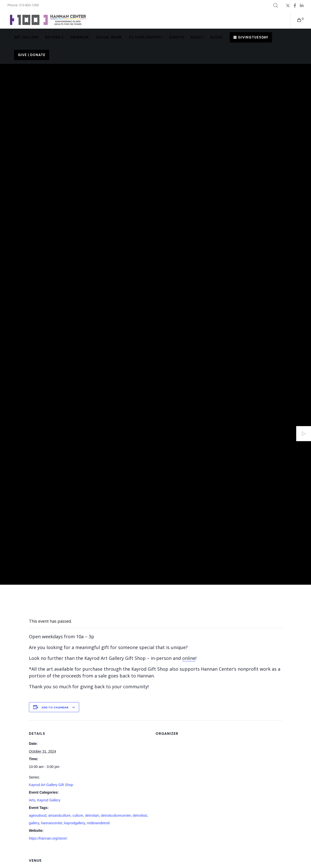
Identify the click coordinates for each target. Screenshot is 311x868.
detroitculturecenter (116, 815)
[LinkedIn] (302, 6)
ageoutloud (38, 815)
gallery (34, 823)
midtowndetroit (98, 823)
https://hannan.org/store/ (48, 838)
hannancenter (52, 823)
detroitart (92, 815)
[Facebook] (295, 6)
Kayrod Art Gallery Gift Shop (51, 785)
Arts (32, 800)
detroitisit (140, 815)
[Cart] (296, 20)
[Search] (276, 6)
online (189, 658)
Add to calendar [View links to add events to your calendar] (55, 707)
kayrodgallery (75, 823)
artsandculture (59, 815)
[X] (288, 6)
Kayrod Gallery (49, 800)
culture (78, 815)
